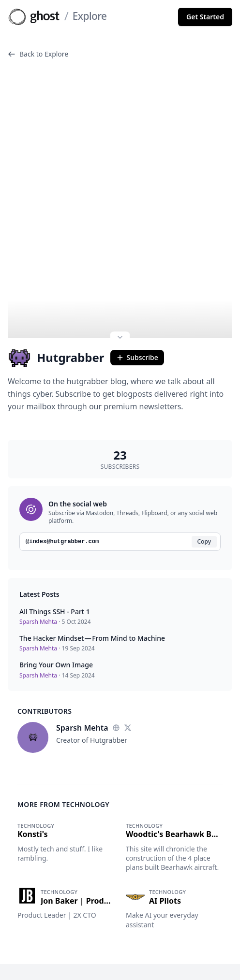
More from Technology (63, 753)
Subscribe (137, 306)
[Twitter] (128, 677)
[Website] (116, 677)
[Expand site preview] (120, 287)
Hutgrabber (56, 306)
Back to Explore (38, 54)
